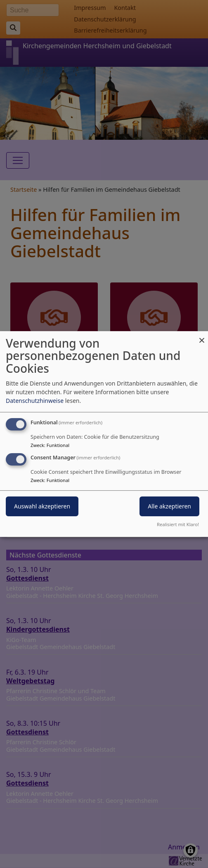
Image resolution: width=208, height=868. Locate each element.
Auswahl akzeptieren (42, 507)
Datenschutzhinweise (35, 401)
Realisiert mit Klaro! (178, 524)
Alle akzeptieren (169, 507)
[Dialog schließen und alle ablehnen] (202, 336)
